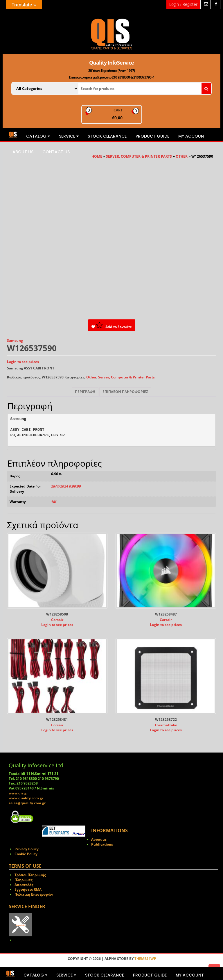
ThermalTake (166, 725)
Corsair (57, 620)
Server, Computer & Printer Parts (126, 377)
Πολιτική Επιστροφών (34, 894)
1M (53, 502)
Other (91, 377)
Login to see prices (23, 362)
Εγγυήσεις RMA (28, 889)
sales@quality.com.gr (27, 803)
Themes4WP (145, 959)
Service (69, 136)
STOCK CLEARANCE (107, 136)
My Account (192, 136)
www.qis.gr (18, 793)
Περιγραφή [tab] (85, 392)
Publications (102, 844)
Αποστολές (24, 885)
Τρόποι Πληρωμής (30, 875)
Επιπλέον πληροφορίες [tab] (125, 392)
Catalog (38, 136)
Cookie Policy (26, 854)
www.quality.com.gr (26, 798)
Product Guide (152, 136)
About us (23, 152)
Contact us (56, 152)
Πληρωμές (24, 880)
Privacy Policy (27, 849)
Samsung (15, 340)
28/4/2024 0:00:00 (66, 486)
